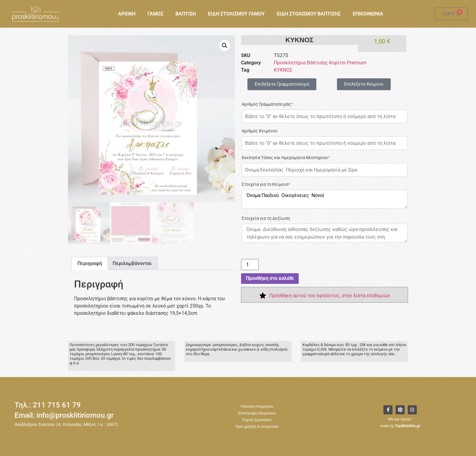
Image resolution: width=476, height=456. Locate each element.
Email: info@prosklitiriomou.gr (64, 415)
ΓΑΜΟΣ (155, 14)
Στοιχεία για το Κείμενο (266, 184)
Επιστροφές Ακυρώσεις (257, 413)
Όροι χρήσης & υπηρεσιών (257, 427)
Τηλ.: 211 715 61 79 (48, 405)
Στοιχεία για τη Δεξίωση (266, 218)
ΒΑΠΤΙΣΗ (186, 14)
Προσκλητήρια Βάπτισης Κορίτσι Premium (320, 63)
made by (400, 426)
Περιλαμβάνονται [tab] (132, 263)
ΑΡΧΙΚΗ (127, 14)
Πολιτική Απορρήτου (257, 407)
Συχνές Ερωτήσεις (257, 420)
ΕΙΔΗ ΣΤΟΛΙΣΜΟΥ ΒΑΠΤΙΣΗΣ (309, 14)
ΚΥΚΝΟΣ (283, 70)
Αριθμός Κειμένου (260, 131)
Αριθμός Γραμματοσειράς (267, 104)
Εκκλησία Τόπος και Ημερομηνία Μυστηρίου (286, 158)
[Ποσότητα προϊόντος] (250, 265)
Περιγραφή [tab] (90, 263)
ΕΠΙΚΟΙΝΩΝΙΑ (368, 14)
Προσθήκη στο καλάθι (270, 278)
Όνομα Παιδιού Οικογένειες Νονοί (325, 199)
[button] (225, 46)
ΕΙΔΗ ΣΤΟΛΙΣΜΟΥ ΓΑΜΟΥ (236, 14)
